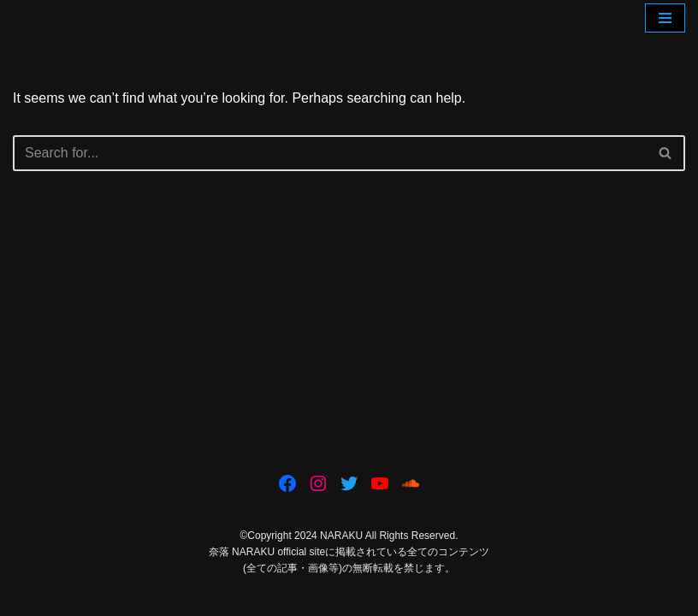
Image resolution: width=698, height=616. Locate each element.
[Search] (330, 153)
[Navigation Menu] (665, 18)
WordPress (408, 598)
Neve (272, 598)
